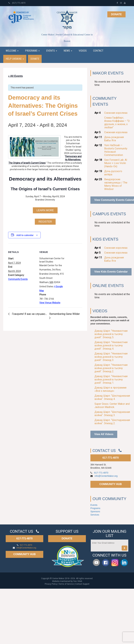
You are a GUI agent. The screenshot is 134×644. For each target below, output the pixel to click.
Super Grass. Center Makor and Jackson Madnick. (112, 405)
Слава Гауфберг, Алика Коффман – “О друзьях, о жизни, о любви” (117, 123)
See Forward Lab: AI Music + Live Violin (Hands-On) (116, 163)
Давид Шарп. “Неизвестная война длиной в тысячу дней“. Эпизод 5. (111, 334)
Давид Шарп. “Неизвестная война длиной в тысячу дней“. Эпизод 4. (111, 345)
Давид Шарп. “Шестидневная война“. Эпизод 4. (112, 397)
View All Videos (104, 434)
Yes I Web (78, 581)
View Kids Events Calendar (111, 272)
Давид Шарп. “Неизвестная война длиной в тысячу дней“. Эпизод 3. (111, 357)
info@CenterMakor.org (106, 476)
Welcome (12, 51)
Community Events (18, 279)
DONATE (67, 538)
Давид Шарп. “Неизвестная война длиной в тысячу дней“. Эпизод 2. (111, 368)
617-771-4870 (111, 458)
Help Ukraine (15, 59)
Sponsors (95, 511)
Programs (32, 51)
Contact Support (82, 584)
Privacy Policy (51, 584)
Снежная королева (116, 113)
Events (52, 51)
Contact (98, 51)
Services (95, 515)
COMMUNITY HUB (111, 484)
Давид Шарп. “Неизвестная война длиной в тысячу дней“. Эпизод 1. (111, 380)
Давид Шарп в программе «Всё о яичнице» (111, 389)
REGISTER (45, 222)
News (68, 51)
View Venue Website (50, 303)
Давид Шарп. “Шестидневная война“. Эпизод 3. (112, 414)
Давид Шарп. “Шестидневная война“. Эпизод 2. (112, 422)
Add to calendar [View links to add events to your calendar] (25, 235)
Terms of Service (66, 584)
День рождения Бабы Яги (114, 139)
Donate (116, 14)
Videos (83, 51)
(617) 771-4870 (17, 3)
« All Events (15, 76)
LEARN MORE (45, 210)
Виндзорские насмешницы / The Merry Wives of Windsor (116, 184)
